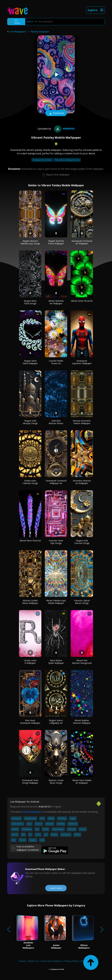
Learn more (56, 888)
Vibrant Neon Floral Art (30, 541)
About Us (33, 961)
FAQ (82, 961)
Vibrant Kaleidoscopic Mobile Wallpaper (56, 602)
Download (56, 113)
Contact (22, 961)
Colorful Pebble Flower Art (56, 362)
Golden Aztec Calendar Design (30, 482)
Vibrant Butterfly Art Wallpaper (56, 302)
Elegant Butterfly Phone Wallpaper (56, 242)
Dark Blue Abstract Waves (56, 422)
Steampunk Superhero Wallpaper (82, 362)
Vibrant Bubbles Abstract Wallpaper (82, 722)
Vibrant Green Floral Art (82, 301)
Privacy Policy (71, 961)
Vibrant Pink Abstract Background (82, 662)
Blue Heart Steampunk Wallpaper (30, 722)
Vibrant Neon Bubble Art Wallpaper (82, 782)
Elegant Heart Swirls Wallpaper (30, 362)
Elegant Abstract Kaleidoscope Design (30, 242)
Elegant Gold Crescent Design (82, 542)
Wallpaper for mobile (42, 160)
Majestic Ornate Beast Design (56, 782)
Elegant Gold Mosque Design (30, 422)
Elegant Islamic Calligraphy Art (56, 722)
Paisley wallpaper (40, 32)
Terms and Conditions (51, 961)
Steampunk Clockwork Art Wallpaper (82, 242)
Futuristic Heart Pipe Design (56, 542)
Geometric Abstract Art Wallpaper (82, 482)
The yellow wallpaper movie (67, 160)
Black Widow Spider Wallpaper (56, 662)
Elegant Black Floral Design (30, 302)
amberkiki (64, 129)
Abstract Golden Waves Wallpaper (30, 602)
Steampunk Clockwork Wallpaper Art (56, 482)
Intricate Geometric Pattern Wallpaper (82, 422)
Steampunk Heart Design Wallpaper (30, 782)
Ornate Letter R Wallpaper (30, 662)
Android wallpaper (32, 812)
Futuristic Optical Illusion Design (82, 602)
